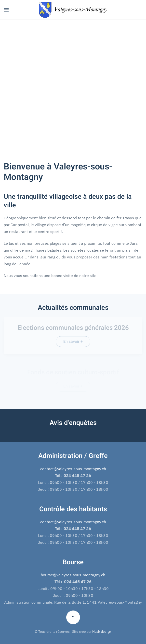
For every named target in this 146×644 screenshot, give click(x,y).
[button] (6, 10)
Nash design (102, 632)
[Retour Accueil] (73, 10)
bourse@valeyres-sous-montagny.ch (73, 575)
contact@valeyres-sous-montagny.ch (73, 469)
